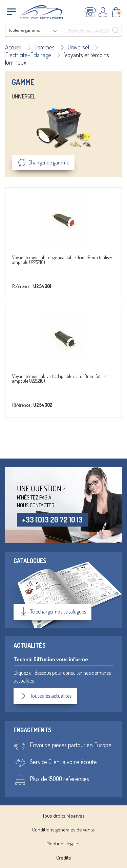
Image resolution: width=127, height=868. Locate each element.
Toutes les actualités (45, 696)
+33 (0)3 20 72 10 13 (52, 519)
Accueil (13, 47)
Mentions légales (63, 843)
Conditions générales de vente (63, 830)
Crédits (64, 858)
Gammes (45, 47)
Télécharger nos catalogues (52, 612)
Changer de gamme (43, 163)
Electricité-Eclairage (28, 55)
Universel (78, 47)
